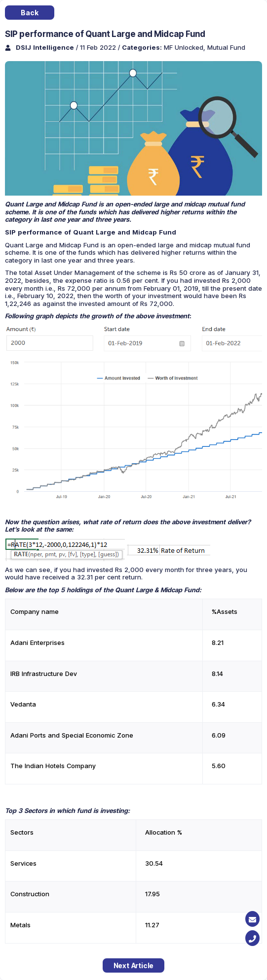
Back (29, 13)
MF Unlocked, (186, 47)
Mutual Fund (226, 47)
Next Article (134, 965)
